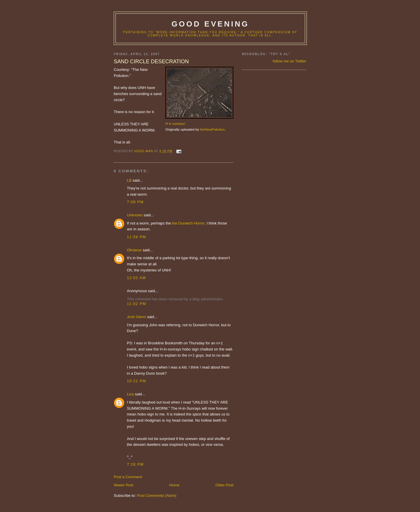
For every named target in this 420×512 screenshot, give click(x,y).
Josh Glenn (136, 317)
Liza (130, 394)
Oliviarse (134, 250)
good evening (210, 24)
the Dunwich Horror (188, 223)
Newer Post (124, 485)
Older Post (224, 485)
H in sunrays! (175, 123)
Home (175, 485)
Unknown (135, 215)
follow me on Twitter (289, 61)
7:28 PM (135, 464)
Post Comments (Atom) (157, 496)
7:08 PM (135, 202)
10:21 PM (136, 381)
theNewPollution (212, 129)
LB (129, 180)
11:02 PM (136, 304)
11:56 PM (136, 237)
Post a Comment (128, 477)
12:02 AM (136, 278)
